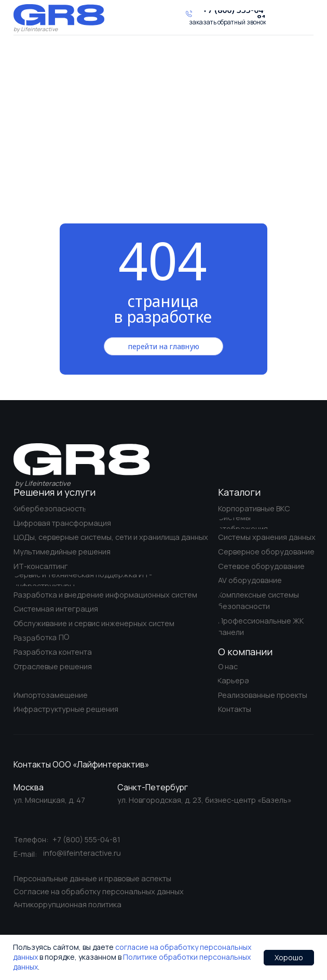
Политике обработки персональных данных (132, 962)
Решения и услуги (55, 492)
